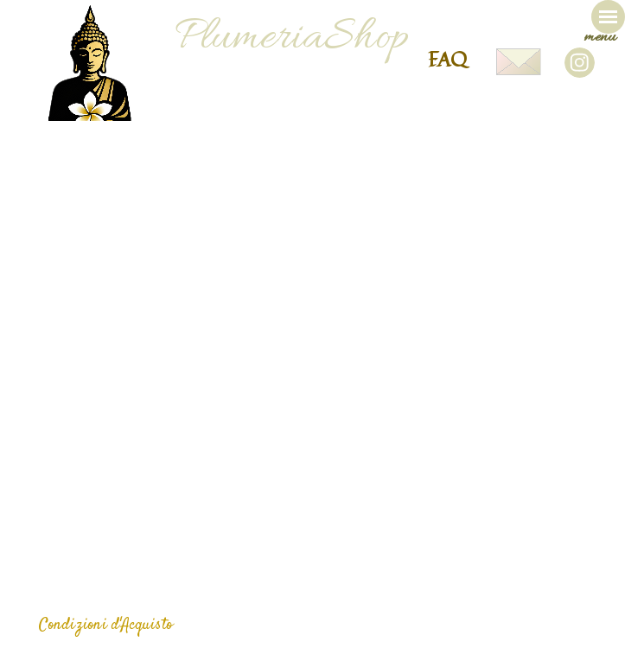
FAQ (447, 59)
